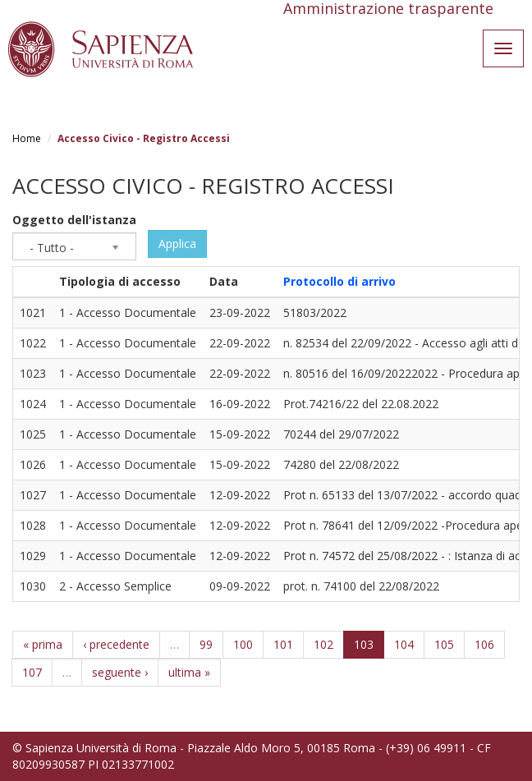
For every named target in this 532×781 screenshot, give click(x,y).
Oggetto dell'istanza (74, 220)
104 (404, 644)
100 (243, 644)
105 (444, 644)
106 (484, 644)
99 (206, 644)
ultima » (189, 672)
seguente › (120, 672)
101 (283, 644)
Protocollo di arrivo (339, 281)
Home (27, 138)
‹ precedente (116, 644)
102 (323, 644)
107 (32, 672)
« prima (43, 644)
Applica (177, 243)
